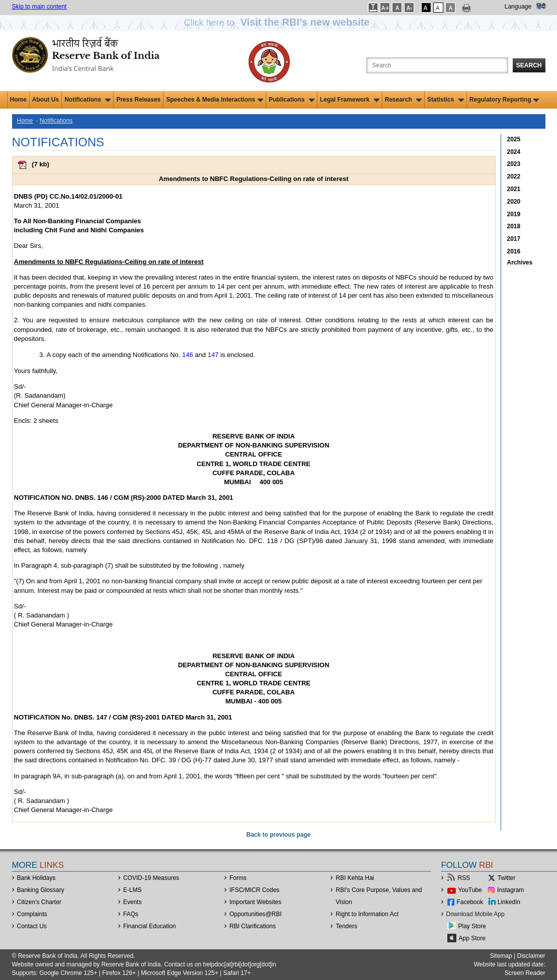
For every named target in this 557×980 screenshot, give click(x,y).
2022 (514, 176)
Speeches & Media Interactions (215, 100)
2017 (514, 239)
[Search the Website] (437, 65)
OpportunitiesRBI (256, 914)
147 (213, 355)
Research (403, 100)
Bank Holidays (36, 878)
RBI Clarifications (253, 926)
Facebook (470, 902)
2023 (514, 164)
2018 (514, 226)
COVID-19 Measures (151, 878)
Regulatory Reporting (504, 100)
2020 (514, 202)
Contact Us (32, 926)
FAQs (131, 914)
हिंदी (541, 7)
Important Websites (255, 902)
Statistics (446, 100)
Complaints (32, 914)
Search (529, 65)
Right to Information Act (367, 914)
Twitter (506, 878)
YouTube (470, 890)
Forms (238, 878)
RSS (464, 878)
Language (518, 7)
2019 (514, 214)
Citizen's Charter (39, 902)
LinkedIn (509, 902)
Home (18, 100)
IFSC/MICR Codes (254, 890)
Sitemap (501, 956)
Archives (520, 262)
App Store (472, 938)
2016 (514, 251)
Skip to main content (39, 7)
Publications (292, 100)
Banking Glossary (41, 890)
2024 (514, 152)
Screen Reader (525, 973)
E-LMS (133, 890)
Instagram (510, 890)
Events (133, 902)
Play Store (472, 926)
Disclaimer (531, 956)
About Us (46, 100)
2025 (514, 139)
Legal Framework (350, 100)
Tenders (346, 926)
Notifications (88, 100)
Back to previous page (278, 835)
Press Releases (138, 100)
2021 (514, 189)
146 (188, 355)
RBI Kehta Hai (355, 878)
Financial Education (150, 926)
